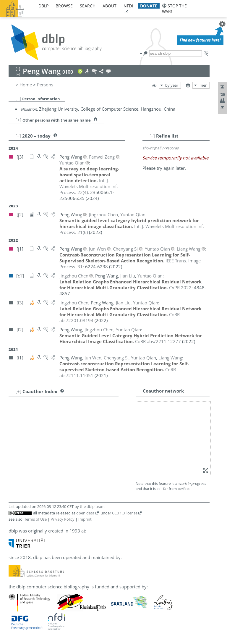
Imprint (85, 519)
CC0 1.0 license (125, 513)
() (89, 186)
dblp (43, 6)
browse (64, 6)
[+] (18, 120)
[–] (18, 99)
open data (85, 513)
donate (149, 6)
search (88, 6)
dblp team (96, 506)
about (110, 6)
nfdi (128, 6)
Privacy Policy (63, 519)
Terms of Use (35, 519)
